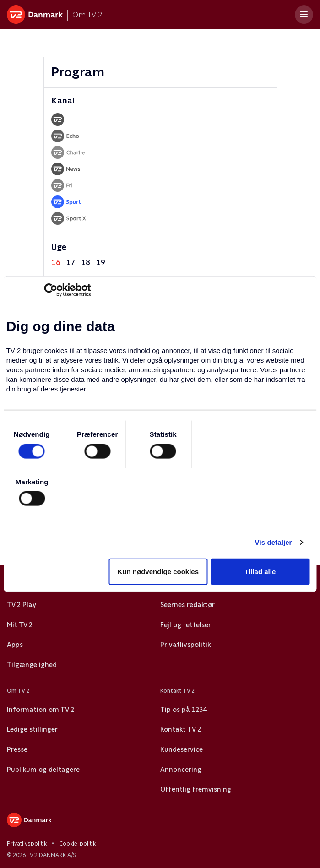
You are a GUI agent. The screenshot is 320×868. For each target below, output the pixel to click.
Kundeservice (182, 749)
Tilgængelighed (32, 665)
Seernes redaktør (187, 605)
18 (86, 263)
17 (71, 263)
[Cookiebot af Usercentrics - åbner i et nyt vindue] (51, 290)
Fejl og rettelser (186, 625)
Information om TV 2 (41, 710)
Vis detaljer (274, 542)
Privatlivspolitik (185, 645)
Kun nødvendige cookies (158, 571)
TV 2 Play (21, 605)
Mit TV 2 (20, 625)
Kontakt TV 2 (181, 729)
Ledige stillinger (32, 729)
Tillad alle (260, 571)
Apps (15, 645)
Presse (17, 749)
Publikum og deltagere (43, 770)
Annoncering (181, 770)
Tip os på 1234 (183, 710)
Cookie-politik (77, 844)
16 (56, 263)
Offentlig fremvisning (196, 789)
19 (101, 263)
